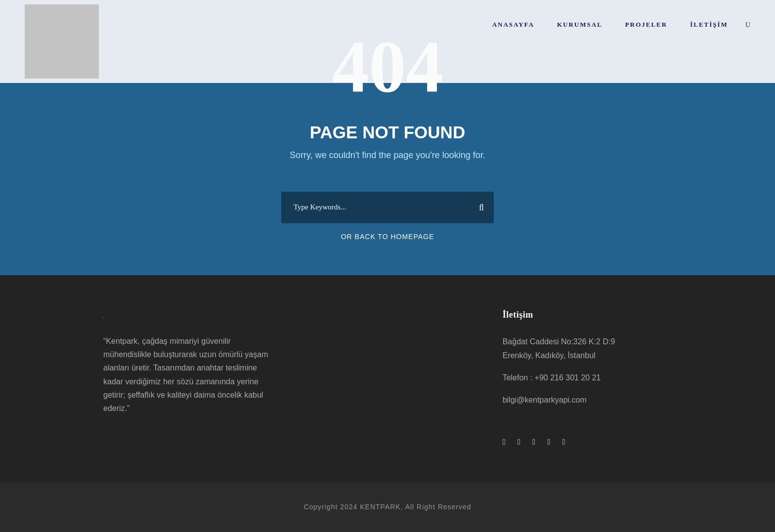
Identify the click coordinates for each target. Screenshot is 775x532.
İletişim (709, 24)
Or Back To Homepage (388, 237)
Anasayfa (513, 24)
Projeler (646, 24)
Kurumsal (580, 24)
